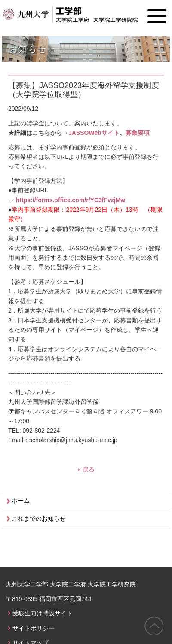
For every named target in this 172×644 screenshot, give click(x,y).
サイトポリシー (34, 628)
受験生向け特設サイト (43, 613)
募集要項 (138, 133)
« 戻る (86, 469)
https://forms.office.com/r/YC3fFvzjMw (71, 200)
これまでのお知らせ (39, 519)
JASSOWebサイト (94, 133)
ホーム (21, 501)
